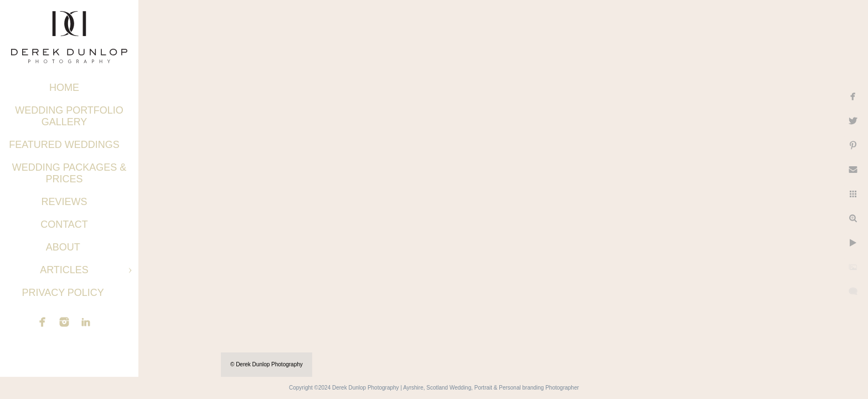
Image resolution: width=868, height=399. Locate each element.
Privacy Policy (64, 293)
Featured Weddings (64, 145)
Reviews (64, 202)
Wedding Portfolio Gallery (69, 116)
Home (64, 88)
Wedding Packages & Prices (69, 173)
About (64, 247)
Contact (64, 224)
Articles (64, 270)
